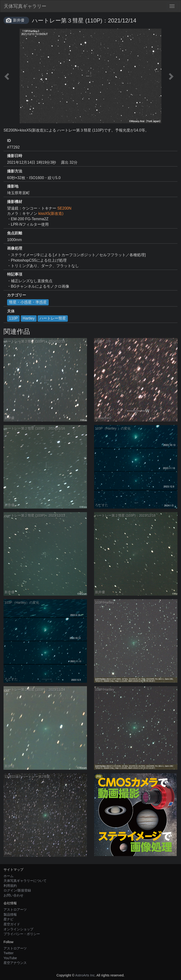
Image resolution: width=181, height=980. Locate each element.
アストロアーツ (15, 910)
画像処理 (15, 248)
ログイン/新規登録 (17, 890)
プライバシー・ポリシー (22, 934)
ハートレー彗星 (53, 318)
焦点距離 (15, 233)
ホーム (9, 876)
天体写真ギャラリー (25, 6)
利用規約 (10, 886)
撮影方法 (15, 171)
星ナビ (9, 919)
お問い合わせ (13, 895)
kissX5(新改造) (51, 213)
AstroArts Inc (85, 975)
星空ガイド (12, 924)
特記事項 (15, 274)
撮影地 (13, 186)
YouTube (10, 958)
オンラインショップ (18, 929)
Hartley (29, 318)
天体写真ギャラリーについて (25, 881)
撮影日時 (15, 156)
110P (13, 318)
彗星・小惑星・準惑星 (28, 302)
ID (9, 141)
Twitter (9, 953)
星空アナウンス (15, 963)
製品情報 (10, 914)
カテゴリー (17, 295)
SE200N (64, 208)
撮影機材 (15, 202)
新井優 (19, 20)
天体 (11, 311)
